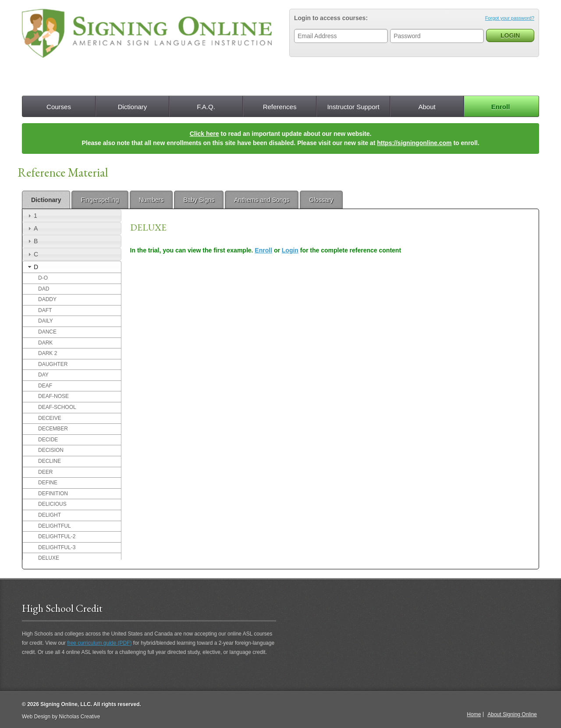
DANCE (47, 332)
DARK (45, 343)
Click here (204, 134)
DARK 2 (48, 353)
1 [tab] (32, 216)
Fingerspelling (100, 200)
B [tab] (32, 241)
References (280, 107)
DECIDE (48, 440)
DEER (45, 472)
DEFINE (48, 483)
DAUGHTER (53, 364)
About (427, 107)
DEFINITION (53, 494)
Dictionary (133, 107)
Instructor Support (353, 107)
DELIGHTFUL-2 (57, 536)
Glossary (321, 200)
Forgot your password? (510, 18)
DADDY (47, 299)
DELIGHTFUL (55, 526)
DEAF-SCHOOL (57, 407)
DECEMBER (53, 429)
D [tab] (32, 267)
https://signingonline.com (414, 143)
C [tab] (32, 254)
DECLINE (50, 461)
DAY (43, 375)
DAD (44, 289)
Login (290, 250)
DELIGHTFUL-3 (57, 547)
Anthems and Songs (262, 200)
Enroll (501, 107)
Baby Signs (199, 200)
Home (474, 714)
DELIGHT (50, 515)
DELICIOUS (52, 504)
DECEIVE (50, 418)
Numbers (151, 200)
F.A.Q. (206, 107)
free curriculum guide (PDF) (99, 643)
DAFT (45, 310)
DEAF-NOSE (53, 396)
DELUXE (49, 558)
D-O (43, 278)
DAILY (46, 321)
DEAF (45, 386)
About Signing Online (512, 714)
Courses (59, 107)
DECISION (51, 450)
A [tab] (32, 228)
